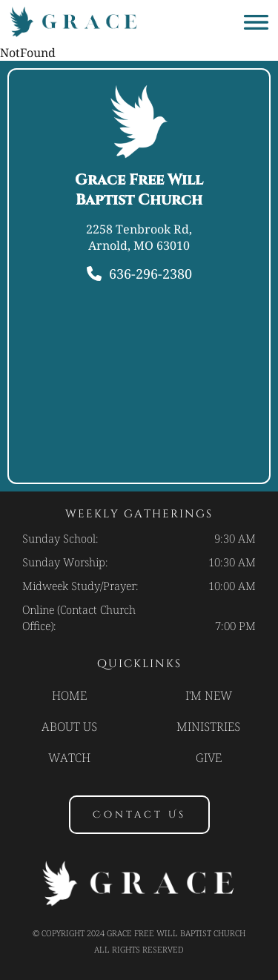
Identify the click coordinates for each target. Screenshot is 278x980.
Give (209, 758)
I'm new (209, 695)
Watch (69, 758)
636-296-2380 (150, 274)
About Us (69, 726)
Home (69, 695)
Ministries (208, 726)
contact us (139, 815)
